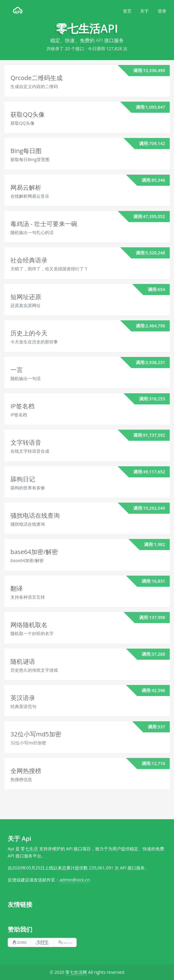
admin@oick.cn (75, 880)
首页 (127, 11)
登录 (162, 11)
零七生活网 (76, 972)
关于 (144, 11)
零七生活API (87, 28)
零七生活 (29, 849)
